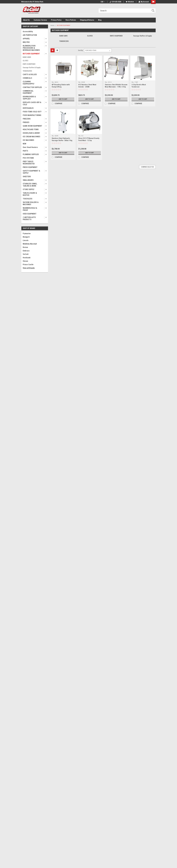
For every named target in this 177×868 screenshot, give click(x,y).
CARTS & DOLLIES (30, 74)
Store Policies (71, 20)
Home (52, 25)
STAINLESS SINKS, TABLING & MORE (30, 185)
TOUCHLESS (28, 199)
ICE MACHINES (28, 140)
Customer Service (40, 20)
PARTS (25, 151)
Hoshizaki (27, 258)
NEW (24, 144)
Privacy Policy (56, 20)
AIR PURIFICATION (30, 35)
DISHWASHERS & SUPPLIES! (29, 98)
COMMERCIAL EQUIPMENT (28, 92)
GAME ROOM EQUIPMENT (32, 126)
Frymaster (27, 234)
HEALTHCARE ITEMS (31, 129)
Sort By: (81, 50)
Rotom (25, 247)
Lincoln (26, 240)
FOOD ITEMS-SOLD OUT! (32, 112)
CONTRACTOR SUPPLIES (32, 87)
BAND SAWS (27, 57)
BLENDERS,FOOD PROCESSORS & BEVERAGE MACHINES (31, 48)
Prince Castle (28, 265)
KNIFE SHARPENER (29, 64)
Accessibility (28, 32)
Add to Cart (63, 99)
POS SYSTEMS (28, 158)
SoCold (26, 254)
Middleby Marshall (30, 244)
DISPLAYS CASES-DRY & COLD (32, 103)
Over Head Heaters (30, 147)
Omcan (25, 261)
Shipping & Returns (87, 20)
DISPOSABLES (28, 108)
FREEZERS (27, 119)
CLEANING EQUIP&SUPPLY (28, 83)
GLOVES (25, 61)
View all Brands (29, 268)
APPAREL (26, 39)
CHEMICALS (27, 78)
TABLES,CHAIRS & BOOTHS (30, 194)
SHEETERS (27, 177)
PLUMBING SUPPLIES (31, 154)
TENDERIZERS (27, 71)
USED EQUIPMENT (30, 214)
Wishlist (130, 2)
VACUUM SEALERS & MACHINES (31, 203)
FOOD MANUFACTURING (32, 115)
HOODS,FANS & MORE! (31, 133)
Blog (100, 20)
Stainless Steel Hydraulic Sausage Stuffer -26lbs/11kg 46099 (62, 140)
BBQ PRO (26, 42)
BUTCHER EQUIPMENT (31, 54)
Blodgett (26, 237)
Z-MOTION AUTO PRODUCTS (29, 218)
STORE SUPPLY (28, 189)
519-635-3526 (115, 2)
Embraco (26, 251)
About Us (26, 20)
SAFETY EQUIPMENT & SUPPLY (31, 172)
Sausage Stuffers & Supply (32, 68)
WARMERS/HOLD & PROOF (30, 209)
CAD (103, 2)
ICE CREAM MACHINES (31, 137)
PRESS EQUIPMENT (30, 167)
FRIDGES (26, 122)
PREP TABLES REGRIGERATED (29, 163)
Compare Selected (147, 167)
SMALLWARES (28, 180)
